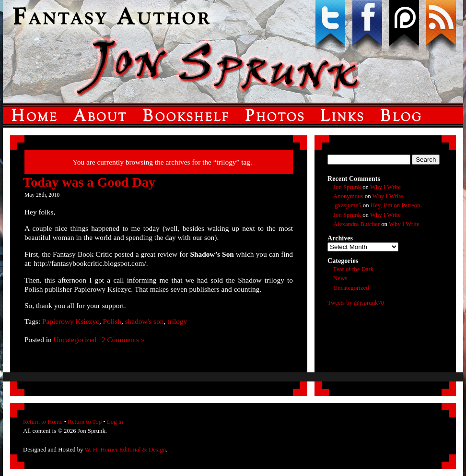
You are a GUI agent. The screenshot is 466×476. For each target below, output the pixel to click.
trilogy (177, 321)
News (340, 278)
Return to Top (85, 422)
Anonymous (348, 196)
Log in (115, 422)
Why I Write (385, 187)
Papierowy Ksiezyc (71, 321)
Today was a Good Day (89, 182)
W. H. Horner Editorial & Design (125, 450)
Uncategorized (75, 339)
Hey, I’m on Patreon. (396, 205)
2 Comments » (123, 339)
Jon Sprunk (347, 187)
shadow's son (145, 321)
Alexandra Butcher (356, 224)
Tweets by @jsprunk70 (356, 303)
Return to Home (43, 422)
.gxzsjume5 (347, 205)
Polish (112, 321)
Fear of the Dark (353, 269)
